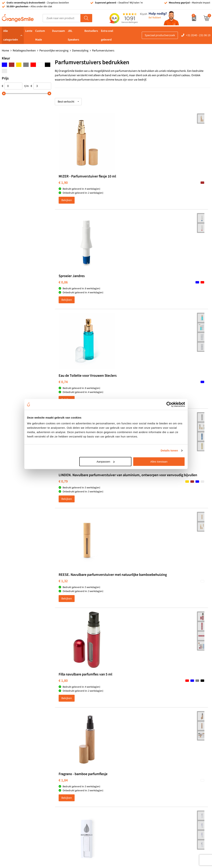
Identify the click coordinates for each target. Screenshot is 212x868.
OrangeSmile (66, 495)
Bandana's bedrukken (72, 766)
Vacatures (168, 772)
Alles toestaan (159, 462)
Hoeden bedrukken (71, 794)
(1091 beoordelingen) (38, 691)
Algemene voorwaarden (177, 821)
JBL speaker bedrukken (125, 799)
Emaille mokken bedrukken (76, 788)
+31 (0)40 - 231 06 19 (198, 35)
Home (5, 51)
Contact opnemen (173, 788)
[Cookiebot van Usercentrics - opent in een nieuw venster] (169, 404)
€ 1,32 (115, 305)
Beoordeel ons (38, 699)
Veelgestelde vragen (174, 777)
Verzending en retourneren (179, 783)
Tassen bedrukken (122, 761)
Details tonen (169, 450)
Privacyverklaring (173, 816)
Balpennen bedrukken (124, 794)
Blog (165, 805)
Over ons (168, 761)
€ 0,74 (167, 187)
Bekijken (67, 208)
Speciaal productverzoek (160, 35)
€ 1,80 (167, 297)
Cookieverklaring (173, 810)
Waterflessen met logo (124, 772)
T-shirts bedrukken (122, 766)
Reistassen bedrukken (72, 777)
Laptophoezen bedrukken (75, 783)
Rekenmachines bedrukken (76, 799)
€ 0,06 (115, 183)
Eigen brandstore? (173, 799)
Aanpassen (106, 462)
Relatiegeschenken (24, 51)
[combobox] (62, 18)
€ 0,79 (63, 305)
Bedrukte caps (119, 788)
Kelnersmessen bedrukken (75, 761)
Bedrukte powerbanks (124, 777)
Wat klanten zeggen (174, 766)
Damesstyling (80, 51)
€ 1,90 (63, 187)
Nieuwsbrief (170, 794)
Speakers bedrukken (123, 783)
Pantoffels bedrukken (72, 772)
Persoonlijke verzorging (54, 51)
